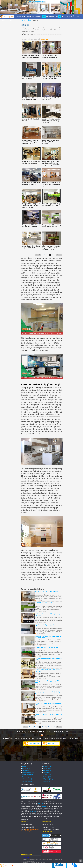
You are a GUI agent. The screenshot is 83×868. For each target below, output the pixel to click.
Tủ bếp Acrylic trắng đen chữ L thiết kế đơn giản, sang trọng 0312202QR (51, 121)
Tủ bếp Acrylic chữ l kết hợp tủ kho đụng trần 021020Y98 (31, 226)
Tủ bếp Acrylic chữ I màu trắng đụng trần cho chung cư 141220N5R (31, 184)
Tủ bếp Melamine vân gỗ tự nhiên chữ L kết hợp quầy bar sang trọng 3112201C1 (31, 142)
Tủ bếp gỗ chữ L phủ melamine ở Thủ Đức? (47, 647)
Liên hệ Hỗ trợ (46, 781)
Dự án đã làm (7, 20)
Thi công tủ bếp (47, 775)
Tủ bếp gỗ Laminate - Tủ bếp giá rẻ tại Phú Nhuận (47, 682)
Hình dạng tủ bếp (53, 17)
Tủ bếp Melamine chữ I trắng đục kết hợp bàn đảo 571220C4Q (51, 142)
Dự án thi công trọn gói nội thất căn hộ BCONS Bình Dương (51, 77)
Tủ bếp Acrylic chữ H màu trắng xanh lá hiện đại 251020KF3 (51, 226)
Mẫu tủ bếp (26, 17)
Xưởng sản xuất (26, 770)
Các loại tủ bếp (38, 17)
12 (55, 727)
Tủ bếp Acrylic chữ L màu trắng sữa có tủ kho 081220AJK (31, 162)
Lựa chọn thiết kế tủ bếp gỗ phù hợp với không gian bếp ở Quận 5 (48, 637)
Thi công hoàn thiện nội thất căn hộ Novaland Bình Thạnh (30, 56)
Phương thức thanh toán (28, 773)
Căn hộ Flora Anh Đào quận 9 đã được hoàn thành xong (51, 56)
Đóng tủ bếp (16, 17)
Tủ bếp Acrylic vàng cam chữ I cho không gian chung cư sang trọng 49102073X (51, 184)
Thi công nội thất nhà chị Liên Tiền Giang (31, 120)
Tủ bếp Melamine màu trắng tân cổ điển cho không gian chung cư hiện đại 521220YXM (51, 163)
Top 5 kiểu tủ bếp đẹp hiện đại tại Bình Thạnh (48, 625)
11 (52, 727)
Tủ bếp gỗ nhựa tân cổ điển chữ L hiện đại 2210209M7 (31, 247)
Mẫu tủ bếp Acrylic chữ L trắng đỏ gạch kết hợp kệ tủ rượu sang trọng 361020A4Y (51, 248)
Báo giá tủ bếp (46, 773)
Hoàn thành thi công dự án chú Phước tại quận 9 (31, 77)
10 (48, 727)
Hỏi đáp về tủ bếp (47, 766)
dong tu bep (41, 803)
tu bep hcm (44, 807)
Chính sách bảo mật (27, 779)
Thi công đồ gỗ (68, 17)
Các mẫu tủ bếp (47, 768)
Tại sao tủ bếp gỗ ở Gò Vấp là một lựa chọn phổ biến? (48, 659)
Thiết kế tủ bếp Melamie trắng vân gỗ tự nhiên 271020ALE (51, 205)
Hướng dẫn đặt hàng (48, 779)
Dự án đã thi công (26, 768)
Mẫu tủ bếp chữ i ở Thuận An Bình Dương (46, 591)
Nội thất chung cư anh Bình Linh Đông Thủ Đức (51, 99)
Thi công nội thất (47, 777)
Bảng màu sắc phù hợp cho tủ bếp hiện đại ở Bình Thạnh (49, 704)
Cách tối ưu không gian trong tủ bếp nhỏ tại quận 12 (49, 715)
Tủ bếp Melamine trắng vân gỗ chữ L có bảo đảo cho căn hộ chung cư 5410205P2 (31, 205)
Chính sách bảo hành (27, 775)
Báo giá (79, 17)
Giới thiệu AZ (25, 766)
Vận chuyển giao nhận (27, 777)
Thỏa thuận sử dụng (27, 781)
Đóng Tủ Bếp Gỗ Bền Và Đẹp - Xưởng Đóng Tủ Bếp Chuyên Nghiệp (7, 17)
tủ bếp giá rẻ (33, 812)
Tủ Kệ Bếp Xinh (25, 857)
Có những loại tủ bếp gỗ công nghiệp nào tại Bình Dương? (47, 670)
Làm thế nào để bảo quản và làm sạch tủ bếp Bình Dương (47, 615)
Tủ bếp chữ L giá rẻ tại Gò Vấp (43, 603)
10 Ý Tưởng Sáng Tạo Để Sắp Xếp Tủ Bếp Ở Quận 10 (48, 693)
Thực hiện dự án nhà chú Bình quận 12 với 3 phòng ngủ (31, 99)
